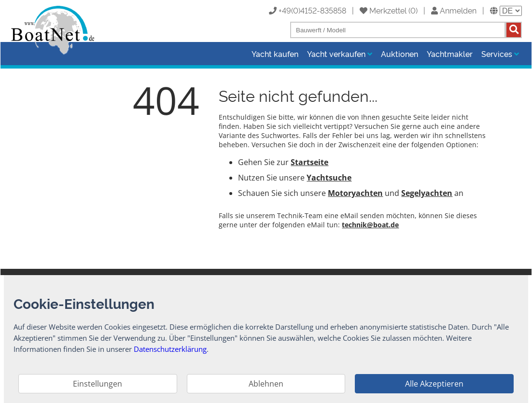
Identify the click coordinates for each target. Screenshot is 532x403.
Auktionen (399, 54)
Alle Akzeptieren (434, 384)
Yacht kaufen (275, 54)
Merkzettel (383, 10)
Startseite (309, 162)
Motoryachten (355, 193)
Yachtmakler (450, 54)
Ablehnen (266, 384)
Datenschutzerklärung (170, 349)
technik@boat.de (370, 225)
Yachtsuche (329, 178)
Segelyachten (427, 193)
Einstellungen (98, 384)
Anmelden (454, 10)
